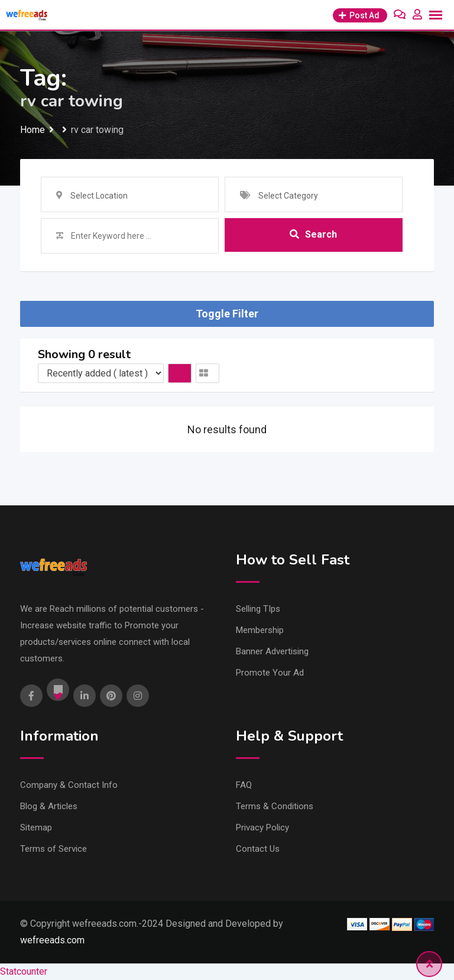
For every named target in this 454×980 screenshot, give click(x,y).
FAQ (244, 785)
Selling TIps (258, 609)
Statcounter (24, 971)
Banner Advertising (272, 651)
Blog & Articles (49, 806)
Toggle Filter (227, 314)
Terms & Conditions (275, 806)
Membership (260, 630)
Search (313, 236)
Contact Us (258, 849)
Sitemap (36, 828)
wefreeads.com (52, 940)
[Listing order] (101, 373)
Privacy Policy (262, 828)
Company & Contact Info (69, 785)
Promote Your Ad (270, 673)
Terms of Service (53, 849)
